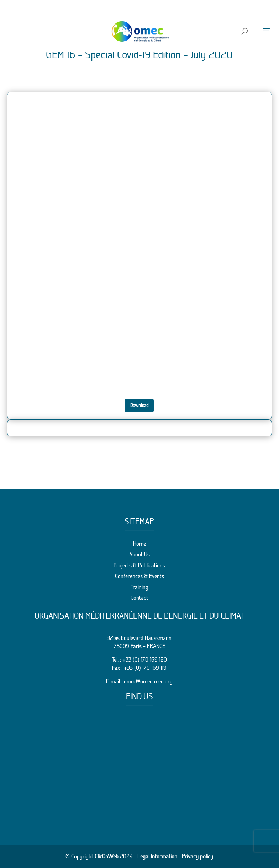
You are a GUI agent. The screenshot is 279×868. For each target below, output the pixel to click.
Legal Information (157, 856)
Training (139, 587)
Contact (139, 598)
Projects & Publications (139, 565)
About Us (139, 554)
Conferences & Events (139, 576)
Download (139, 405)
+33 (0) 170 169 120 (145, 660)
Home (139, 544)
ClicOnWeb (107, 856)
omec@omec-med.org (148, 681)
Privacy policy (198, 856)
